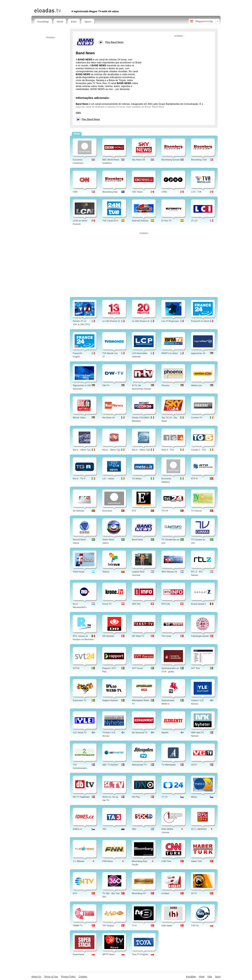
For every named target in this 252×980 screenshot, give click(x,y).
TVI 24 (165, 511)
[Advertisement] (80, 3)
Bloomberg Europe (171, 160)
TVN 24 (195, 926)
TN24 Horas (79, 572)
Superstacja (78, 954)
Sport (88, 22)
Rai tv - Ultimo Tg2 (111, 450)
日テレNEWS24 (199, 829)
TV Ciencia (196, 511)
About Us (36, 977)
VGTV (194, 765)
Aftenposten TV (139, 765)
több (78, 113)
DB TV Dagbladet (81, 797)
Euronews (107, 511)
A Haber (165, 893)
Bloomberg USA (199, 160)
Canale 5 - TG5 (198, 450)
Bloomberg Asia (110, 192)
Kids (74, 22)
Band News (137, 540)
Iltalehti (165, 733)
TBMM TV (78, 926)
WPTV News (108, 954)
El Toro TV (167, 221)
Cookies (83, 977)
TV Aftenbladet (169, 765)
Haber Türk (196, 861)
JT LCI (194, 221)
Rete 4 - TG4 (168, 450)
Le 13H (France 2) (111, 321)
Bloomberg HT (139, 893)
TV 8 (134, 926)
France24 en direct (200, 321)
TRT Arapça (108, 926)
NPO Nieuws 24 (169, 572)
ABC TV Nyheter (110, 765)
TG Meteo (137, 479)
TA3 (104, 829)
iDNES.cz (77, 829)
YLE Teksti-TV (80, 733)
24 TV (194, 893)
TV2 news (166, 636)
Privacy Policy (68, 977)
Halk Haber (167, 926)
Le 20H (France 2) (141, 321)
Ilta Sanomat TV (140, 733)
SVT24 (76, 668)
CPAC (164, 192)
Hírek (60, 22)
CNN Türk (166, 861)
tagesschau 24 (198, 353)
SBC (134, 829)
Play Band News (91, 119)
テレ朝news (79, 861)
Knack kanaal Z (199, 604)
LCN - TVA (196, 192)
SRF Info (136, 604)
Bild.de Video (79, 418)
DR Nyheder (108, 636)
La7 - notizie (108, 479)
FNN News (108, 861)
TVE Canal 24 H (110, 221)
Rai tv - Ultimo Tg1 (82, 450)
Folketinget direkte (200, 636)
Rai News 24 (108, 418)
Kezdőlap (43, 22)
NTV (75, 893)
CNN (75, 192)
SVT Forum (137, 668)
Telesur (106, 572)
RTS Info (166, 604)
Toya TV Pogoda (140, 954)
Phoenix (165, 385)
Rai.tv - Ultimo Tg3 (141, 450)
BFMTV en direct (170, 353)
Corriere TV (197, 418)
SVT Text (195, 668)
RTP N (194, 479)
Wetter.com (196, 385)
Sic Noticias (78, 511)
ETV (134, 511)
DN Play (136, 797)
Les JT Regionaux (170, 321)
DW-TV (106, 385)
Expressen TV (80, 700)
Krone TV (107, 604)
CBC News (137, 192)
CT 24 (164, 797)
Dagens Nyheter (110, 700)
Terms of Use (51, 977)
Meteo (194, 797)
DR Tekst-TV (138, 636)
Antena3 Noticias (140, 221)
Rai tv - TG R (79, 479)
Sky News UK (139, 160)
